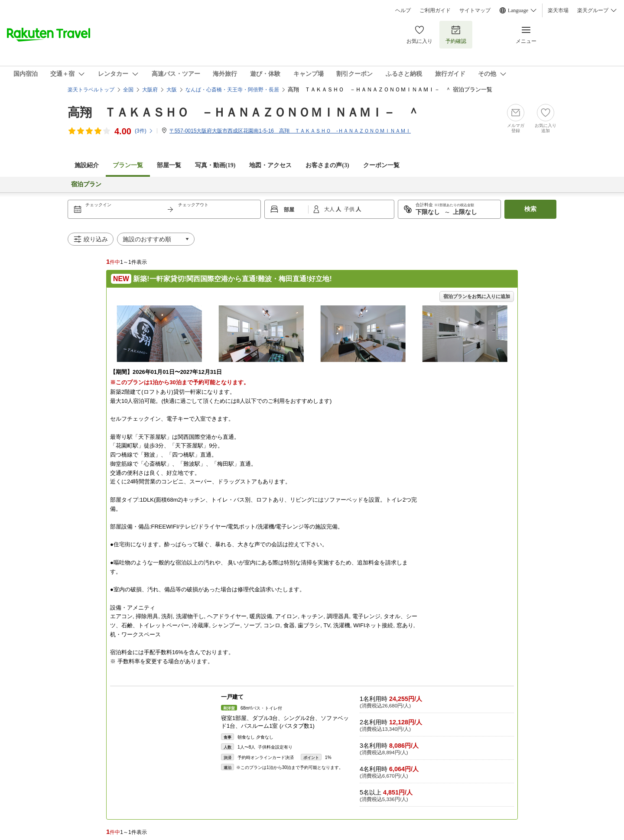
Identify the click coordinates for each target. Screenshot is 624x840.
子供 (350, 209)
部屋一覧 (169, 165)
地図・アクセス (270, 165)
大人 (330, 209)
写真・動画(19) (215, 165)
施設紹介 (87, 165)
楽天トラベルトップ (91, 90)
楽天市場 (558, 10)
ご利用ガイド (435, 10)
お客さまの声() (327, 165)
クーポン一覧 (381, 165)
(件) (144, 131)
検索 (530, 209)
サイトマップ (475, 10)
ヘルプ (403, 10)
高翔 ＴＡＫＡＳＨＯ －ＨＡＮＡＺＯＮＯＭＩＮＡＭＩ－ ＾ (244, 112)
